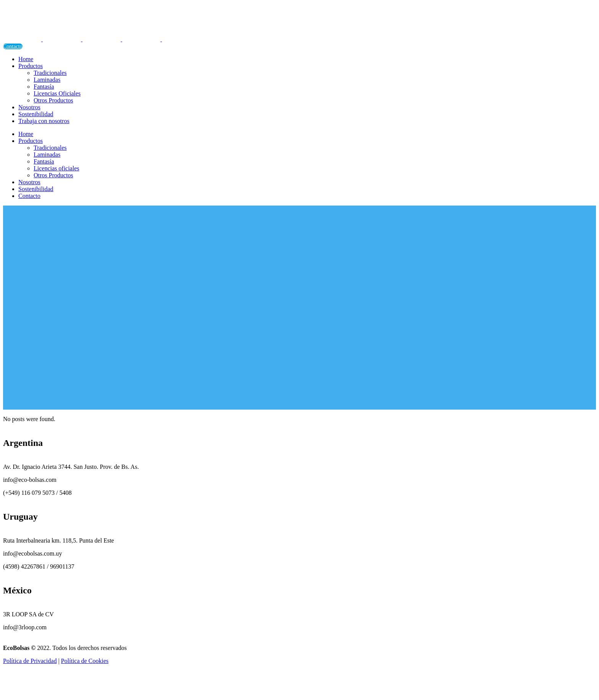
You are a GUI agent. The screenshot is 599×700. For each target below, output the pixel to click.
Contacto (13, 46)
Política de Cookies (85, 661)
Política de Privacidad (30, 661)
